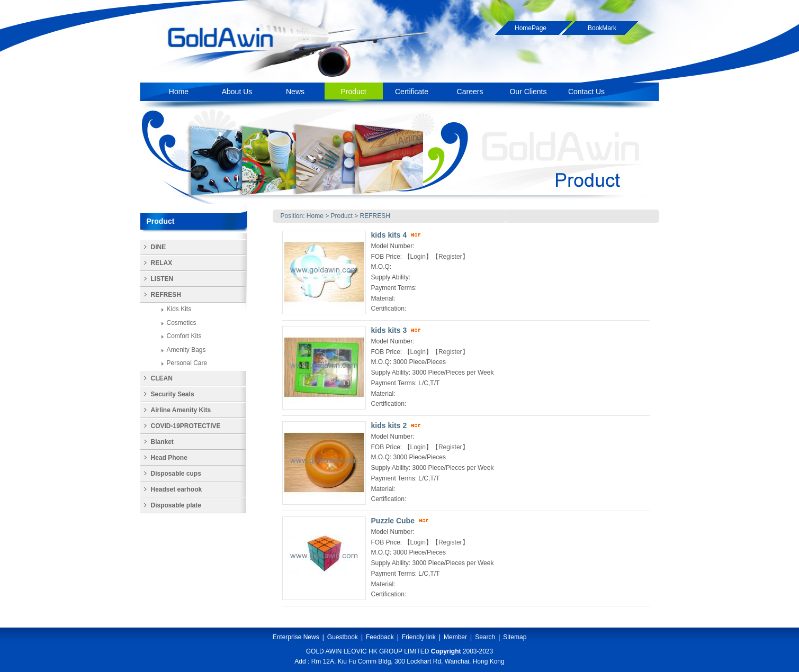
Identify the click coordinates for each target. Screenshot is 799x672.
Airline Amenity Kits (181, 410)
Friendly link (419, 637)
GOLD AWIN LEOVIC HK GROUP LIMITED (368, 651)
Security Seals (173, 394)
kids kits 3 (389, 330)
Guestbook (343, 637)
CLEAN (162, 378)
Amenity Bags (186, 350)
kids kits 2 (389, 425)
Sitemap (515, 637)
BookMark (602, 28)
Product (342, 216)
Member (455, 637)
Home (315, 216)
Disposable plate (176, 505)
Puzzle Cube (393, 521)
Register (450, 257)
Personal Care (187, 363)
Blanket (162, 442)
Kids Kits (179, 309)
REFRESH (375, 216)
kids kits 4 (389, 235)
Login (418, 257)
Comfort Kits (184, 336)
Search (485, 637)
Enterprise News (296, 637)
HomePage (531, 28)
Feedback (380, 637)
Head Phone (169, 458)
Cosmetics (182, 323)
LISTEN (162, 279)
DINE (159, 247)
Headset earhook (177, 489)
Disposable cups (176, 474)
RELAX (162, 263)
